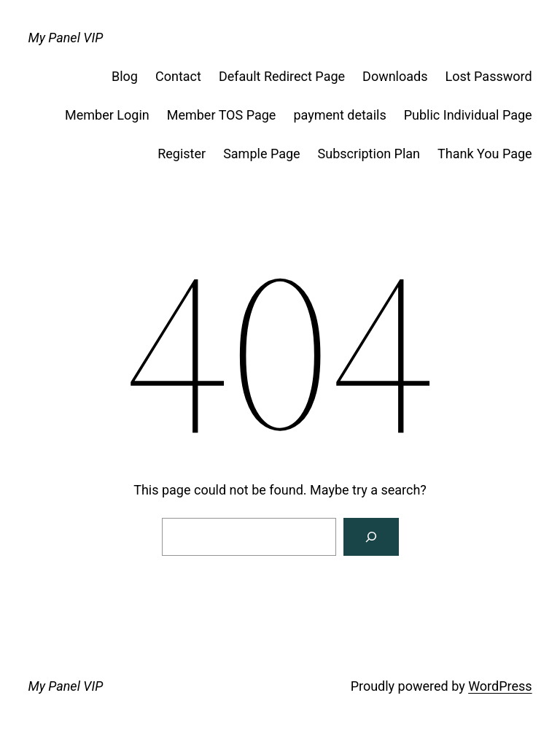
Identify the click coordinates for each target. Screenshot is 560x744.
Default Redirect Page (282, 76)
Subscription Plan (369, 154)
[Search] (371, 537)
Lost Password (489, 76)
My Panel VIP (65, 38)
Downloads (395, 76)
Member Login (107, 115)
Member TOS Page (222, 115)
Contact (178, 76)
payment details (339, 115)
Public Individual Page (468, 115)
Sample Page (261, 154)
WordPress (500, 686)
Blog (125, 76)
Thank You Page (485, 154)
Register (182, 154)
